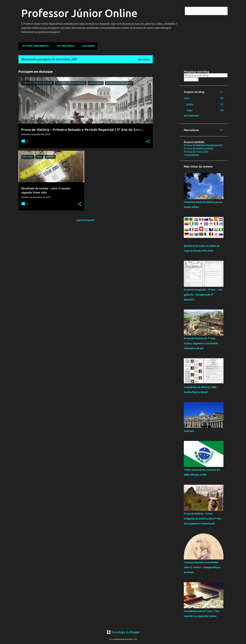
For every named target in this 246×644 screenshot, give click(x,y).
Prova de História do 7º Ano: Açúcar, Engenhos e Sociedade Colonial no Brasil (201, 343)
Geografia (87, 46)
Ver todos (144, 60)
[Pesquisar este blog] (210, 11)
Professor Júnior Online (79, 13)
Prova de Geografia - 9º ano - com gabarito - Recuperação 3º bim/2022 (203, 295)
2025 (187, 98)
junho (190, 104)
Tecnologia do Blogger (123, 632)
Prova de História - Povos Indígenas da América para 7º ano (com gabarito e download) (203, 519)
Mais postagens (86, 220)
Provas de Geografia (196, 152)
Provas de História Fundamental (203, 145)
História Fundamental (35, 46)
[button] (148, 142)
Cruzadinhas (191, 155)
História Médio (65, 46)
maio (190, 110)
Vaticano (189, 431)
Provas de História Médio (199, 149)
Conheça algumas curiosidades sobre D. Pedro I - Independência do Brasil (202, 567)
